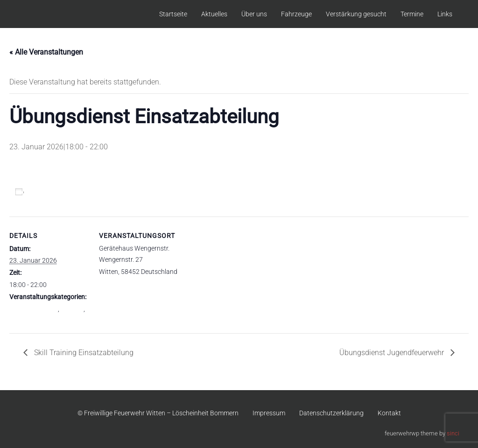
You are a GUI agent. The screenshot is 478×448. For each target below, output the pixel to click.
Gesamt (72, 309)
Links (445, 14)
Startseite (173, 14)
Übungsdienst (29, 319)
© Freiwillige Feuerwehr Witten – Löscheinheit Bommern (158, 413)
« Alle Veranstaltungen (46, 52)
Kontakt (389, 413)
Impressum (269, 413)
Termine (412, 14)
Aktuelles (214, 14)
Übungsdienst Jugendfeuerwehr (393, 353)
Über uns (254, 14)
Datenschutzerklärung (331, 413)
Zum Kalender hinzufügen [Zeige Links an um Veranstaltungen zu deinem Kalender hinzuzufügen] (67, 192)
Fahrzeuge (296, 14)
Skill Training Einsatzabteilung (83, 353)
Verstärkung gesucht (356, 14)
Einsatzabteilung (34, 309)
